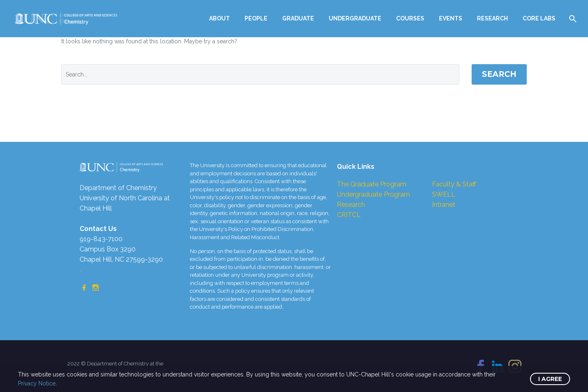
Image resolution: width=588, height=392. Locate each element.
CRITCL (349, 215)
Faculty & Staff (454, 184)
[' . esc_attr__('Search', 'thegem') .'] (260, 74)
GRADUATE (298, 18)
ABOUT (219, 18)
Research (351, 205)
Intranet (444, 205)
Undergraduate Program (373, 194)
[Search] (572, 19)
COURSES (410, 18)
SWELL (444, 194)
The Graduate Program (372, 184)
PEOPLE (256, 18)
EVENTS (451, 18)
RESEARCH (492, 18)
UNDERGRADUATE (355, 18)
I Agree (550, 379)
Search (499, 74)
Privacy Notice (37, 383)
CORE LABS (539, 18)
